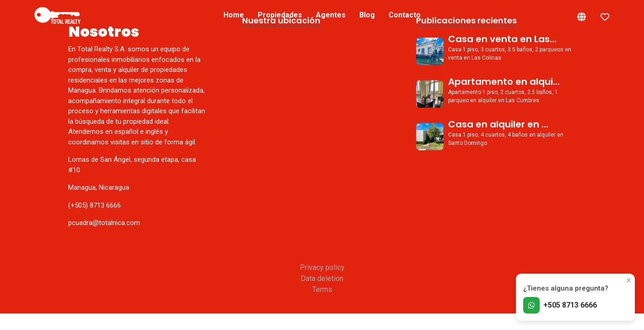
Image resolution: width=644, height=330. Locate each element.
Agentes (331, 15)
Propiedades (280, 15)
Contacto (405, 15)
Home (234, 15)
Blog (367, 15)
